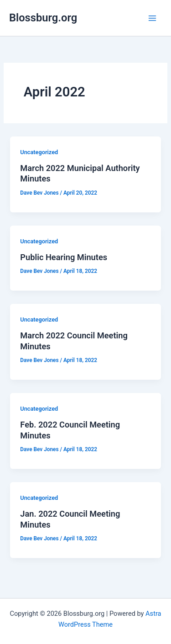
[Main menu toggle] (152, 18)
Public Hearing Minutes (64, 257)
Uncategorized (39, 152)
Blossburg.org (43, 18)
